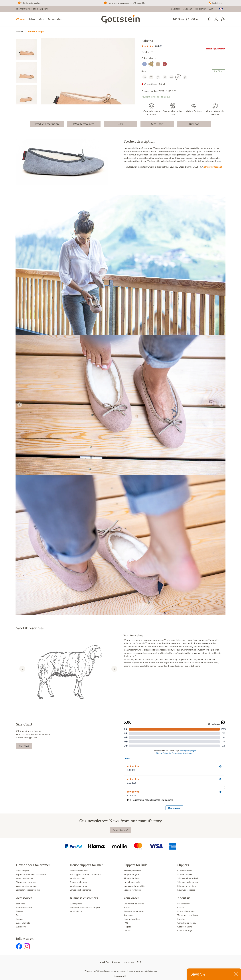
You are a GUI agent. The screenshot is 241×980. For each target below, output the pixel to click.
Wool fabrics (76, 911)
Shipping (165, 97)
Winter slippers (185, 874)
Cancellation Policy (187, 923)
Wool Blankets (23, 923)
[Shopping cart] (223, 19)
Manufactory (184, 904)
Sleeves (19, 911)
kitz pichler (200, 9)
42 (185, 77)
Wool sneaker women (26, 886)
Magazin (128, 927)
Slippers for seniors (187, 886)
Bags (18, 915)
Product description (47, 124)
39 (165, 77)
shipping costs (109, 971)
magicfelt (175, 9)
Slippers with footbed (188, 878)
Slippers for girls (131, 874)
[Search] (209, 19)
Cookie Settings (185, 931)
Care (121, 124)
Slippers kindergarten (188, 882)
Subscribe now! (120, 830)
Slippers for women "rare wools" (32, 874)
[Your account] (216, 19)
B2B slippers (76, 904)
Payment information (134, 911)
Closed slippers (185, 871)
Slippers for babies (132, 890)
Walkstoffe (21, 927)
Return (127, 907)
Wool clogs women (25, 878)
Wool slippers (23, 871)
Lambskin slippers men (81, 890)
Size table (128, 915)
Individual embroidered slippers (85, 907)
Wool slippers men (79, 871)
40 (172, 77)
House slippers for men (87, 865)
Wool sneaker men (79, 886)
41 (178, 77)
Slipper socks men (78, 882)
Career (181, 907)
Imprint (181, 919)
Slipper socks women (26, 882)
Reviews (194, 124)
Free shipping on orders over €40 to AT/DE (126, 3)
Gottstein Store (185, 927)
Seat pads (20, 904)
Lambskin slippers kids (134, 886)
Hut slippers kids (132, 882)
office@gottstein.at (213, 167)
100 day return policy (31, 3)
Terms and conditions (188, 915)
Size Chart (218, 71)
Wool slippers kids (132, 871)
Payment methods (150, 97)
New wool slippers (186, 890)
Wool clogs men (77, 878)
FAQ (126, 923)
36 (144, 77)
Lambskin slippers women (28, 890)
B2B (211, 9)
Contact (127, 931)
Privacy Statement (186, 911)
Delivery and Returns (134, 904)
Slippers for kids (135, 865)
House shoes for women (33, 865)
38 (158, 77)
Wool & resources (84, 124)
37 (151, 77)
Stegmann (187, 9)
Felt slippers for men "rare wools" (86, 874)
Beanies (20, 919)
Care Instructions (132, 919)
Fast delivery (218, 3)
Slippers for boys (132, 878)
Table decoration (24, 907)
